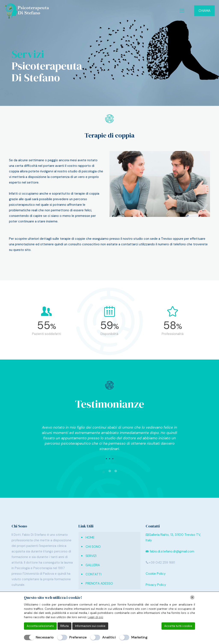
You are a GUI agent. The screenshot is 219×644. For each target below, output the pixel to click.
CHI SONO (93, 547)
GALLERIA (93, 565)
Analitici (109, 637)
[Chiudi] (192, 597)
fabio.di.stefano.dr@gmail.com (170, 551)
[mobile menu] (182, 11)
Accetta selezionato (40, 626)
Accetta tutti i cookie (178, 626)
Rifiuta (64, 626)
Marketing (139, 637)
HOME (90, 537)
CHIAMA (204, 11)
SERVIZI (91, 556)
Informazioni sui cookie (90, 626)
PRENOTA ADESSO (99, 583)
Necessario (45, 637)
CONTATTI (93, 574)
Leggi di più (95, 617)
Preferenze (78, 637)
